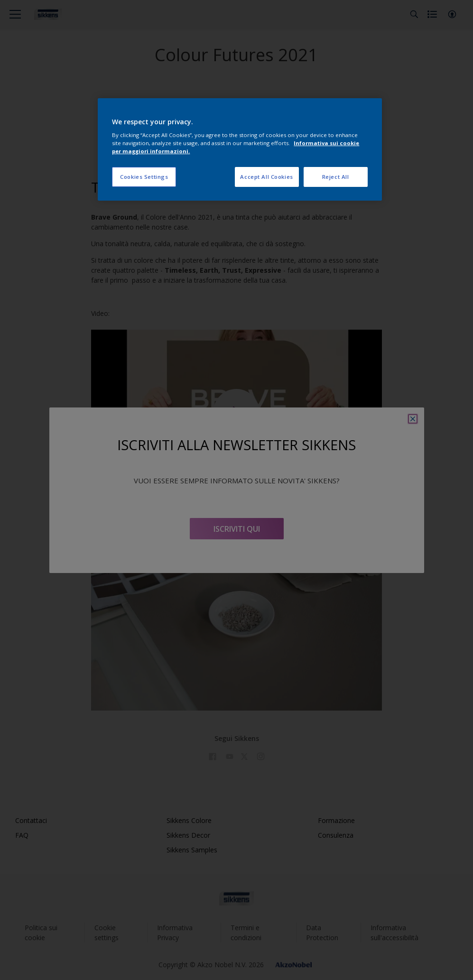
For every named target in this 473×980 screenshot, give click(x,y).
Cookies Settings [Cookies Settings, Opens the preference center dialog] (144, 177)
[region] (240, 150)
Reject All (336, 177)
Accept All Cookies (266, 177)
